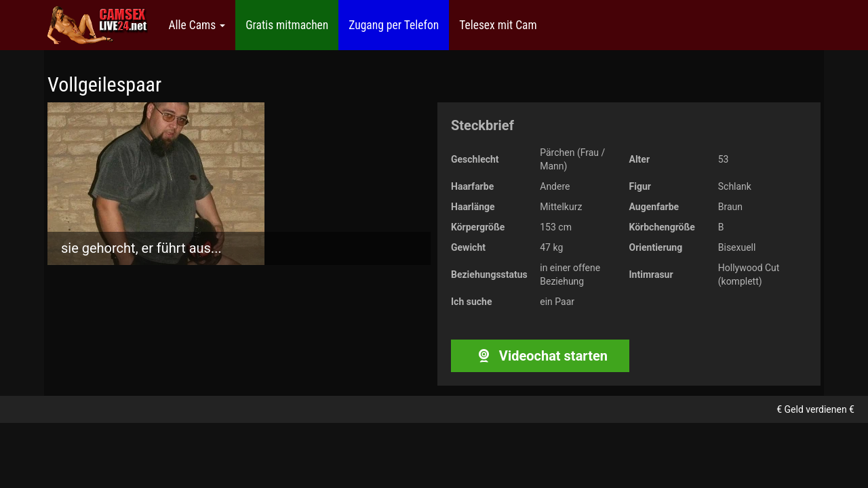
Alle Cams (197, 25)
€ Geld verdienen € (815, 409)
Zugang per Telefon (394, 25)
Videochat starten (540, 356)
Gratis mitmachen (287, 25)
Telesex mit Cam (498, 25)
